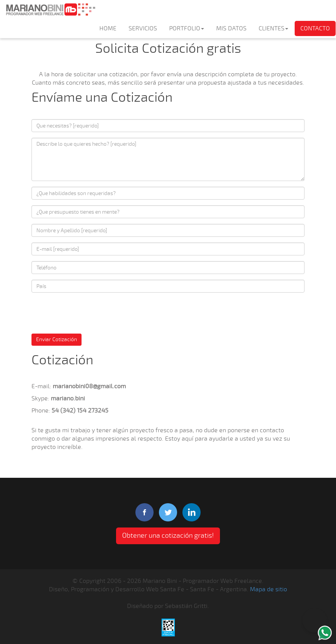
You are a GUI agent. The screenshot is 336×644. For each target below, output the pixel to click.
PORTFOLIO (187, 28)
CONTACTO (315, 28)
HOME (108, 28)
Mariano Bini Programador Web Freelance (50, 9)
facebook (144, 512)
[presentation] (89, 313)
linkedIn (192, 512)
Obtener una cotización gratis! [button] (168, 535)
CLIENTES (273, 28)
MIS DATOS (231, 28)
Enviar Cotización (57, 339)
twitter (168, 512)
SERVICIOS (143, 28)
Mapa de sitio (268, 589)
